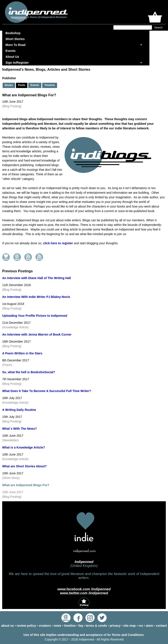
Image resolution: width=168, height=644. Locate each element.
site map (130, 626)
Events (10, 51)
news (57, 626)
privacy (115, 626)
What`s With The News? (20, 429)
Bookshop (13, 33)
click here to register (58, 243)
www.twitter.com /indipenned (84, 593)
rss (141, 626)
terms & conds (96, 626)
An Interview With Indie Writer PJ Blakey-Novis (36, 297)
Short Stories (15, 39)
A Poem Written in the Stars (22, 353)
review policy (26, 626)
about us (7, 626)
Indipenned (84, 562)
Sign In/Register (17, 63)
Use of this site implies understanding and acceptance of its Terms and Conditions (84, 635)
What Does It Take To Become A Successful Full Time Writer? (47, 391)
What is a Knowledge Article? (24, 447)
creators (45, 626)
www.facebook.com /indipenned (84, 589)
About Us (12, 57)
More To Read (16, 45)
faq (81, 626)
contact (161, 626)
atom (150, 626)
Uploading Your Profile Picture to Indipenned (35, 316)
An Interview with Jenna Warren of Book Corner (37, 334)
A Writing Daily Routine (19, 410)
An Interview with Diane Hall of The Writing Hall (37, 278)
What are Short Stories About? (24, 466)
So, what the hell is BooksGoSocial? (29, 372)
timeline (70, 626)
